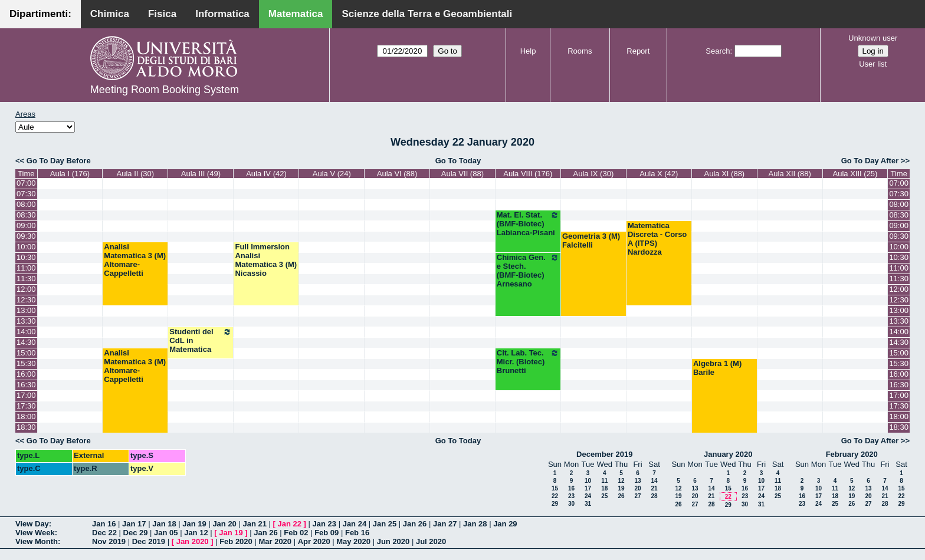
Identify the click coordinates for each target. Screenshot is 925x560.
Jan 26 (415, 524)
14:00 (26, 332)
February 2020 (852, 454)
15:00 (26, 353)
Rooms (580, 51)
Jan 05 (166, 533)
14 (654, 481)
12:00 (26, 289)
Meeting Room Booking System (165, 90)
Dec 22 (104, 533)
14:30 (26, 342)
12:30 (26, 300)
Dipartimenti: (40, 14)
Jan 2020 (193, 541)
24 (588, 496)
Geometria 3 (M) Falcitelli (591, 241)
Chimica (110, 14)
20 (637, 488)
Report (638, 51)
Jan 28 (475, 524)
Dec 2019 (149, 541)
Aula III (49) (201, 174)
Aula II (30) (136, 174)
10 (588, 481)
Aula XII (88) (790, 174)
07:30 (26, 194)
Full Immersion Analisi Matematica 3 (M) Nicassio (266, 260)
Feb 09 (327, 533)
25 (604, 496)
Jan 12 (196, 533)
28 (654, 496)
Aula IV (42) (266, 174)
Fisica (162, 14)
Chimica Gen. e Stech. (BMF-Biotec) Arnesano (528, 271)
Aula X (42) (659, 174)
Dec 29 (136, 533)
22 (555, 496)
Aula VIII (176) (528, 174)
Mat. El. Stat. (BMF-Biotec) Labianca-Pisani (528, 224)
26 (621, 496)
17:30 (26, 406)
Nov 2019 (109, 541)
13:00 (26, 310)
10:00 (26, 247)
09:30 (26, 236)
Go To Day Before (59, 161)
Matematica (296, 14)
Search (718, 51)
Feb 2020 (236, 541)
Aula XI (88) (725, 174)
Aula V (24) (332, 174)
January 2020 (728, 454)
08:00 (26, 204)
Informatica (222, 14)
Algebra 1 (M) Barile (717, 368)
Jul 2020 (431, 541)
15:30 (26, 363)
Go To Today (458, 161)
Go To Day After (870, 161)
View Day (32, 524)
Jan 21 (254, 524)
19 (621, 488)
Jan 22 (290, 524)
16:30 (26, 385)
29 (555, 504)
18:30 (26, 427)
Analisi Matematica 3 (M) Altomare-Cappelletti (135, 260)
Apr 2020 (314, 541)
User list (873, 64)
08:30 (26, 215)
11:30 (26, 279)
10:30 (26, 257)
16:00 (26, 374)
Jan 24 (355, 524)
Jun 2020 (393, 541)
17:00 (26, 395)
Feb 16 (357, 533)
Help (528, 51)
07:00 (26, 183)
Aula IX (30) (594, 174)
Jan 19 (194, 524)
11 (604, 481)
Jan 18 (164, 524)
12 (621, 481)
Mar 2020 (275, 541)
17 (588, 488)
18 (604, 488)
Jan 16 (104, 524)
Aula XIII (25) (855, 174)
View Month (37, 541)
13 (637, 481)
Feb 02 (296, 533)
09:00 (26, 225)
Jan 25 (385, 524)
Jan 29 (505, 524)
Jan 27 (445, 524)
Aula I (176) (70, 174)
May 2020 (353, 541)
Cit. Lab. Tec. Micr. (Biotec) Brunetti (528, 362)
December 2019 (604, 454)
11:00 (26, 268)
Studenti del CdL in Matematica (201, 340)
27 (637, 496)
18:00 (26, 416)
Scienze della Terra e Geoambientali (427, 14)
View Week (35, 533)
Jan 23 (324, 524)
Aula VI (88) (397, 174)
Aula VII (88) (462, 174)
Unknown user (873, 38)
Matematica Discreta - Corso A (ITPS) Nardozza (657, 239)
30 (571, 504)
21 (654, 488)
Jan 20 (224, 524)
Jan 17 (134, 524)
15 (555, 488)
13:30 (26, 321)
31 (588, 504)
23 (571, 496)
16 (571, 488)
